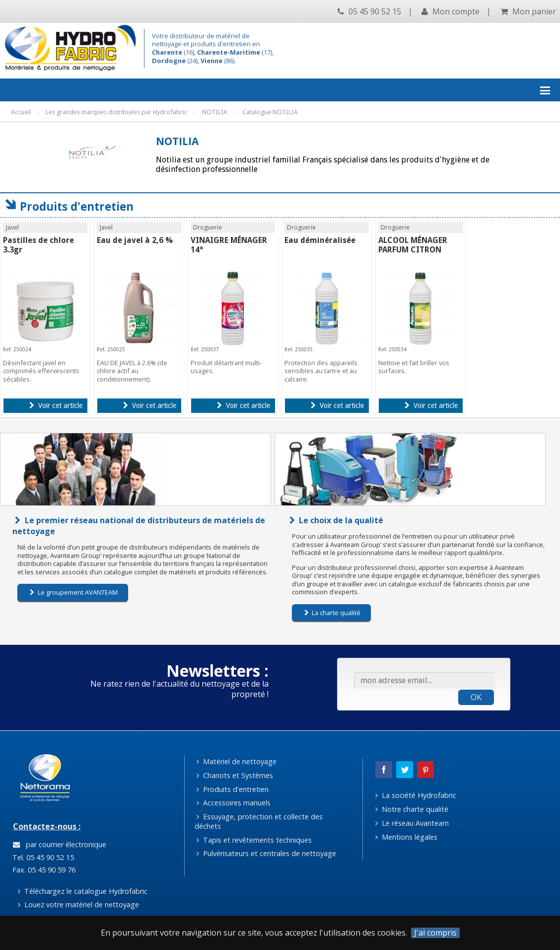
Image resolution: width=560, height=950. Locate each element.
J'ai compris (435, 933)
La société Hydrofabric (416, 795)
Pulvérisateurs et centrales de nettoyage (266, 853)
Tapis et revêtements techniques (254, 840)
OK (476, 697)
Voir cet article (56, 405)
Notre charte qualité (412, 809)
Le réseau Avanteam (412, 823)
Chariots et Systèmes (235, 775)
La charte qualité (333, 613)
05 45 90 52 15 (369, 11)
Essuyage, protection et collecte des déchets (259, 821)
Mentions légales (406, 837)
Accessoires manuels (234, 803)
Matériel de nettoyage (237, 761)
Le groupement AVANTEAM (74, 592)
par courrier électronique (60, 844)
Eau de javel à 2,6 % (135, 240)
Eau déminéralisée (320, 240)
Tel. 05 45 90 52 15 (42, 857)
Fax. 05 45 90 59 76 (43, 870)
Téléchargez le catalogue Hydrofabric (83, 891)
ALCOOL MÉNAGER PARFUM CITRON (413, 245)
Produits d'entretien (233, 789)
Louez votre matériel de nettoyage (78, 905)
